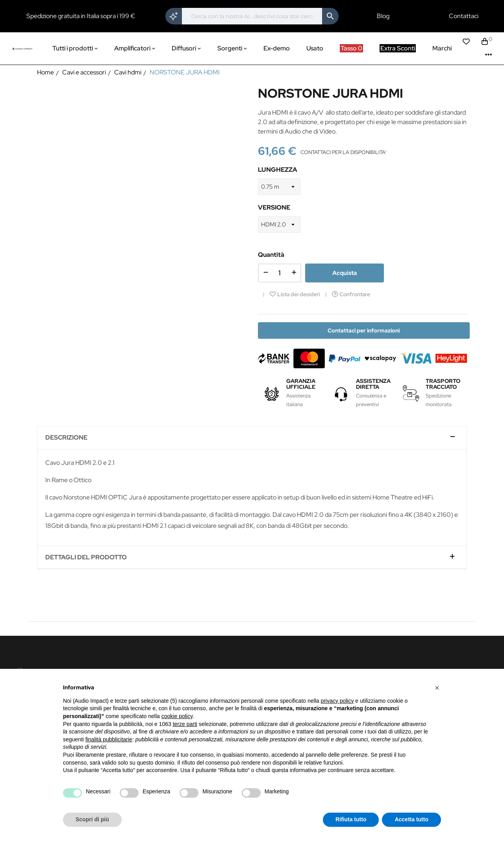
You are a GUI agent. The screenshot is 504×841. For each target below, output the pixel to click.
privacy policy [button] (337, 701)
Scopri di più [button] (92, 819)
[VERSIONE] (279, 225)
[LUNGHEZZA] (279, 187)
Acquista (345, 273)
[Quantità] (280, 273)
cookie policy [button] (177, 716)
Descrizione (66, 438)
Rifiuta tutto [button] (351, 819)
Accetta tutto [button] (411, 819)
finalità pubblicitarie (109, 739)
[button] (437, 688)
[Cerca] (252, 16)
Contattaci (464, 16)
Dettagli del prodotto (86, 557)
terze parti (185, 724)
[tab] (252, 438)
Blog (383, 16)
